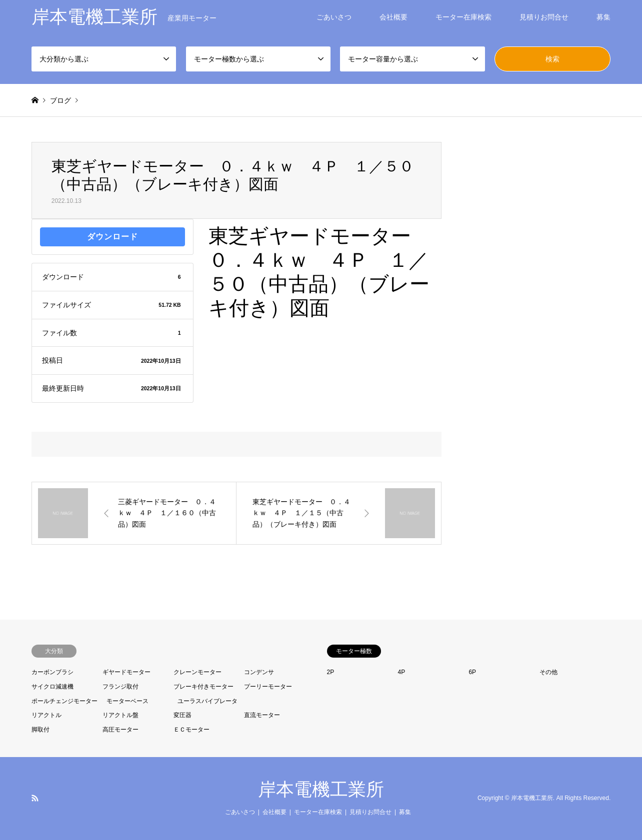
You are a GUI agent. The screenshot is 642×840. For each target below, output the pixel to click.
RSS (35, 798)
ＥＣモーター (191, 730)
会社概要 (393, 17)
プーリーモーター (268, 687)
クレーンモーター (197, 672)
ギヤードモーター (126, 672)
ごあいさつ (334, 17)
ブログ (60, 100)
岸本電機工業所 (321, 789)
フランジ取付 (120, 687)
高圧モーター (120, 730)
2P (331, 672)
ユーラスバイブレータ (207, 701)
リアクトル (46, 715)
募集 (603, 17)
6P (472, 672)
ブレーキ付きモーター (203, 687)
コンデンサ (259, 672)
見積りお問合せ (544, 17)
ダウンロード (112, 237)
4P (401, 672)
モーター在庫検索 (463, 17)
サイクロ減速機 (52, 687)
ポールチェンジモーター (64, 701)
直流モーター (262, 715)
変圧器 (182, 715)
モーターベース (127, 701)
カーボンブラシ (52, 672)
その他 (548, 672)
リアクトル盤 (120, 715)
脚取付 (40, 730)
